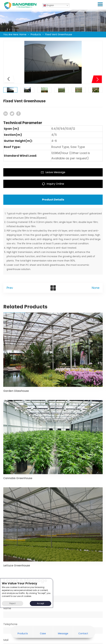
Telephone (10, 624)
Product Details (53, 200)
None (96, 288)
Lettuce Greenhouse (17, 565)
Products (36, 34)
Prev (10, 288)
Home (23, 34)
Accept (40, 603)
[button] (97, 79)
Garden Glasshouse (16, 391)
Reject (13, 603)
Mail (6, 640)
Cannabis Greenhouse (18, 478)
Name (7, 608)
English (49, 5)
